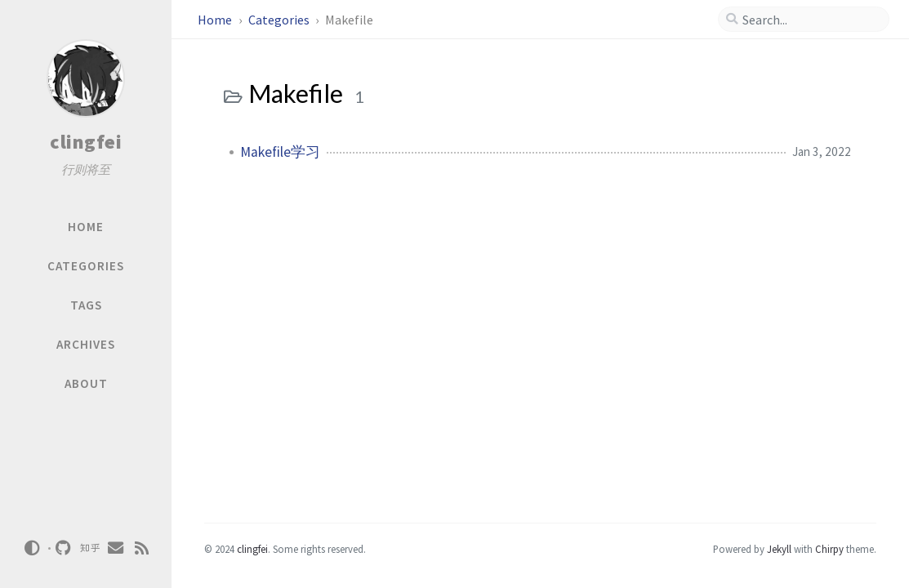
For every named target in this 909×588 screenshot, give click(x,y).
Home (216, 20)
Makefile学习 (280, 152)
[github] (64, 548)
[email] (116, 548)
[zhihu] (90, 548)
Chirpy (829, 549)
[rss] (142, 548)
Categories (280, 20)
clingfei (86, 142)
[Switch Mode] (32, 548)
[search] (810, 20)
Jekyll (779, 549)
